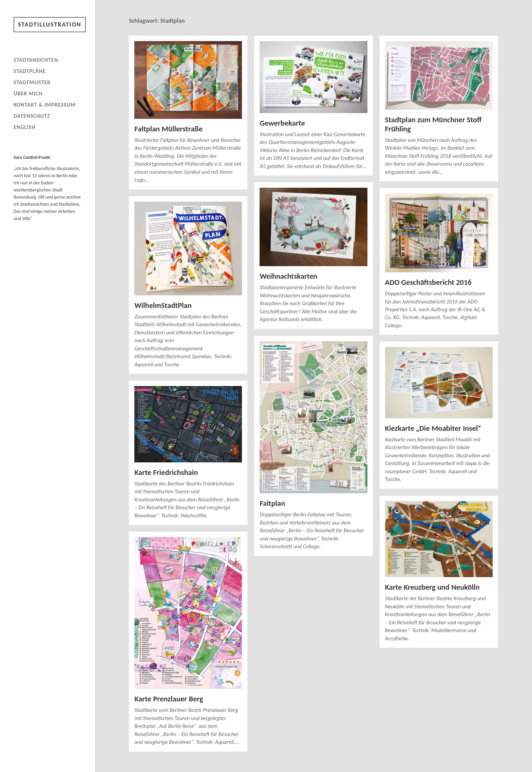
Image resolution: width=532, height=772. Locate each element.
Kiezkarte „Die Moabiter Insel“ (433, 428)
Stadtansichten (36, 60)
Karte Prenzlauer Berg (169, 699)
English (24, 127)
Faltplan (272, 503)
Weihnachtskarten (288, 276)
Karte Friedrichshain (166, 472)
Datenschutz (32, 116)
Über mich (28, 94)
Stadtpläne (30, 71)
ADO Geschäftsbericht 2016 (428, 282)
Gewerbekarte (282, 123)
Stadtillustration (50, 24)
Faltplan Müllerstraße (168, 129)
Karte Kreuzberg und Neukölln (432, 587)
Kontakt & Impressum (45, 105)
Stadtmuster (32, 82)
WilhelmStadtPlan (163, 305)
